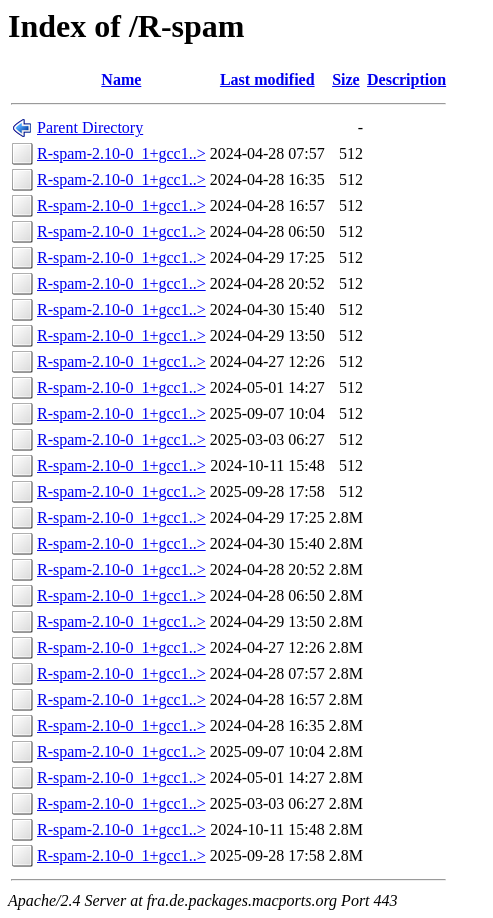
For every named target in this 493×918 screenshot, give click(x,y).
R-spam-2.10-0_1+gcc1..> (121, 153)
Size (346, 79)
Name (121, 79)
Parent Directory (90, 127)
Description (406, 79)
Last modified (267, 79)
